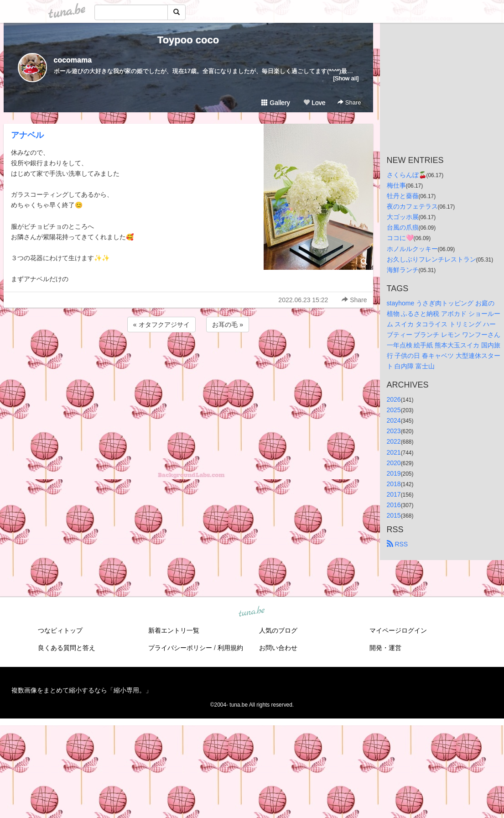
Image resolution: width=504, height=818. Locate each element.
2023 (394, 431)
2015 (394, 515)
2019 (394, 473)
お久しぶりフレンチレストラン (431, 259)
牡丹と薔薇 (403, 196)
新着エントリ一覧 (174, 630)
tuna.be (252, 612)
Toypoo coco (188, 40)
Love (314, 103)
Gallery (275, 103)
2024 (394, 420)
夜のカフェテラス (412, 206)
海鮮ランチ (403, 270)
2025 (394, 410)
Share (349, 102)
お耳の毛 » (228, 325)
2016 (394, 505)
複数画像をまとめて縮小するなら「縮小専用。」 (82, 690)
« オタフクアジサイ (161, 325)
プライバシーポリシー (180, 648)
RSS (397, 544)
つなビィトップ (60, 630)
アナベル (27, 135)
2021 (394, 452)
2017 (394, 494)
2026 (394, 399)
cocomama (73, 60)
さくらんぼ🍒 (407, 175)
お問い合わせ (278, 648)
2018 (394, 484)
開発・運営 (385, 648)
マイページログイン (398, 630)
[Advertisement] (188, 359)
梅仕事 (396, 185)
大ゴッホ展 (403, 217)
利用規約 (230, 648)
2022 (394, 441)
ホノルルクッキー (412, 249)
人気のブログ (278, 630)
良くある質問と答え (67, 648)
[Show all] (346, 78)
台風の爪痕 (403, 227)
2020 (394, 463)
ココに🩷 (400, 238)
